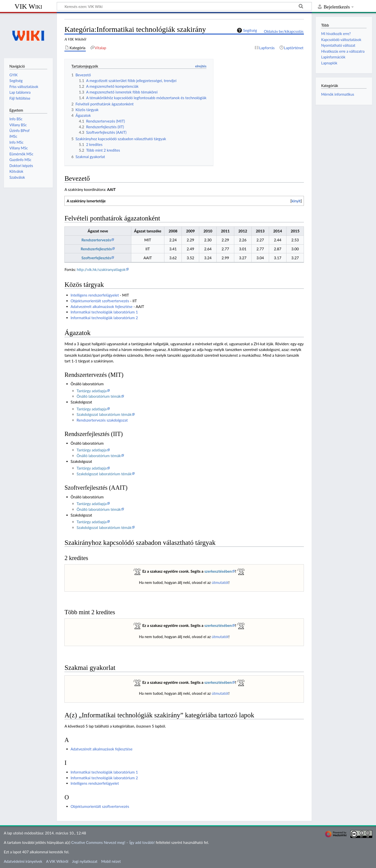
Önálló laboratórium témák (99, 396)
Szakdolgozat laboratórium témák (104, 414)
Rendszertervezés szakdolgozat (102, 420)
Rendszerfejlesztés (96, 249)
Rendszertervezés (96, 240)
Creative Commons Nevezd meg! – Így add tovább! (113, 842)
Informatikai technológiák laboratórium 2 (104, 318)
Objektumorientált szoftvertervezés (100, 301)
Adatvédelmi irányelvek (23, 861)
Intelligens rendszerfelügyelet (95, 295)
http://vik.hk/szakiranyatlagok (101, 269)
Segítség (246, 30)
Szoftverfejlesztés (96, 258)
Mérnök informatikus (338, 94)
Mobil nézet (111, 861)
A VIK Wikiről (57, 861)
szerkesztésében (218, 571)
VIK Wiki (28, 6)
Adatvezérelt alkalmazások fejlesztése (102, 306)
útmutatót (220, 582)
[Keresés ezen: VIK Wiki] (184, 6)
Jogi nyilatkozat (85, 861)
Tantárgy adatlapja (92, 391)
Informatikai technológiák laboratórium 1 (104, 312)
